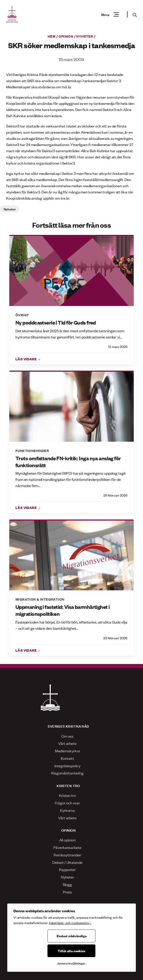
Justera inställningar (71, 963)
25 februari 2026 (115, 495)
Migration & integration (40, 599)
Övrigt (22, 315)
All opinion (68, 840)
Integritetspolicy (67, 766)
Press (68, 892)
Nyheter (85, 36)
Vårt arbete (67, 743)
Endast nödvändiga (72, 936)
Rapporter (67, 869)
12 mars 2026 (118, 347)
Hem (52, 36)
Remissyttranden (68, 855)
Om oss (67, 736)
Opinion (66, 36)
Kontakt (67, 758)
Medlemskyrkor (68, 751)
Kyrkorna (67, 810)
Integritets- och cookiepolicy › (70, 923)
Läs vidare (27, 359)
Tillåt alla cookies (71, 951)
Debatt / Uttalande (67, 862)
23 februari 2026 (115, 638)
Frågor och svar (67, 803)
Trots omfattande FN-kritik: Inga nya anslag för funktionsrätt (68, 462)
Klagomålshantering (67, 773)
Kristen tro (67, 795)
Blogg (68, 884)
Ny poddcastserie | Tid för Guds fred (56, 322)
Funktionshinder (32, 450)
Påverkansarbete (67, 847)
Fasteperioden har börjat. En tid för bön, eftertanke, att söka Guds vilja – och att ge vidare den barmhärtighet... (71, 625)
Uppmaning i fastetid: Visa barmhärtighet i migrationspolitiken (62, 610)
